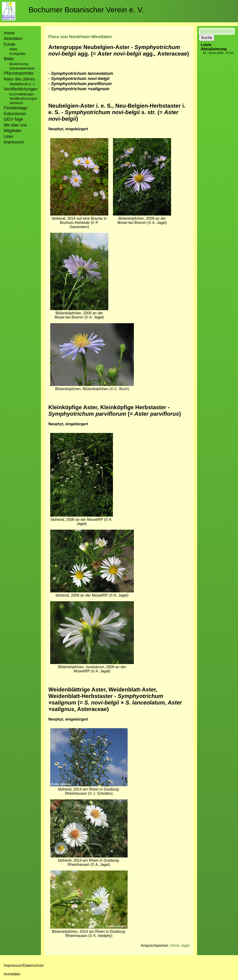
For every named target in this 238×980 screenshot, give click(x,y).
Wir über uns (15, 125)
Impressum (14, 142)
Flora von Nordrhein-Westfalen (80, 37)
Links (8, 136)
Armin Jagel (180, 945)
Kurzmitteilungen (22, 94)
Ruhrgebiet (17, 54)
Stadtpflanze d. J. (22, 84)
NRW (13, 49)
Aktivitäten (13, 39)
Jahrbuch (16, 103)
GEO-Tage (13, 119)
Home (9, 33)
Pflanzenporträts (19, 73)
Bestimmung (19, 64)
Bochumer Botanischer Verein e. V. (86, 10)
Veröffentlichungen (23, 99)
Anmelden (12, 974)
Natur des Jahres (19, 79)
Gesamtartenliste (22, 68)
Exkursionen (15, 114)
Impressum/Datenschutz (24, 965)
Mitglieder (13, 131)
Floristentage (16, 108)
